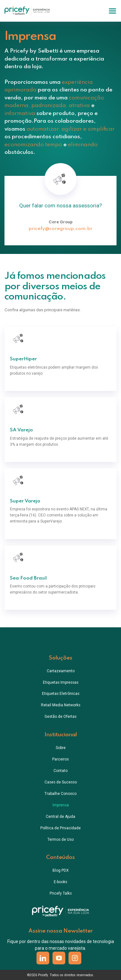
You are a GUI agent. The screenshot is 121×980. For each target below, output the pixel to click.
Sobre (61, 748)
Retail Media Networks (61, 705)
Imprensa (61, 805)
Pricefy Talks (61, 893)
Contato (60, 771)
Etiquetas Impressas (61, 682)
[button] (113, 11)
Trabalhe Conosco (60, 794)
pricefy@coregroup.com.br (60, 229)
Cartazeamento (61, 671)
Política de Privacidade (60, 828)
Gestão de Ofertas (60, 717)
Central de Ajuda (60, 817)
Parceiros (60, 759)
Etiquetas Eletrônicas (61, 694)
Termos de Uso (60, 839)
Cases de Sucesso (61, 782)
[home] (27, 11)
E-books (60, 882)
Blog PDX (60, 870)
